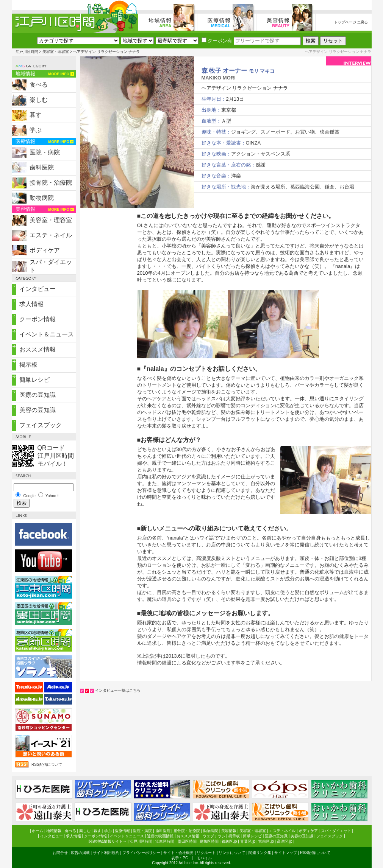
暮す (36, 115)
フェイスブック (41, 425)
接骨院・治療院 (51, 183)
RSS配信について (47, 765)
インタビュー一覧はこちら (118, 690)
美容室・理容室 (56, 52)
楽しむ (39, 100)
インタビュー (38, 289)
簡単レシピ (34, 380)
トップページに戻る (351, 22)
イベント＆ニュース (47, 334)
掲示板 (28, 365)
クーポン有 (217, 41)
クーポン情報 (38, 319)
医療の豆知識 (38, 395)
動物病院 (42, 198)
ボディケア (45, 250)
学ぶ (36, 130)
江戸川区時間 (27, 52)
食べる (39, 85)
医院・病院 (45, 152)
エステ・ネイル (51, 235)
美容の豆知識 (38, 410)
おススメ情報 (38, 349)
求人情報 (31, 304)
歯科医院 (42, 167)
